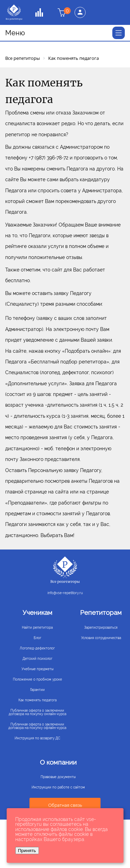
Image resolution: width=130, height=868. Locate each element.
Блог (37, 638)
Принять (27, 851)
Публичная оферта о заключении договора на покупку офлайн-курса (37, 726)
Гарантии (37, 690)
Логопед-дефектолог (37, 648)
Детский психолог (37, 659)
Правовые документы (58, 777)
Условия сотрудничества (101, 638)
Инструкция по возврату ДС (37, 738)
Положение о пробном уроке (37, 679)
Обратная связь (65, 805)
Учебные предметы (37, 669)
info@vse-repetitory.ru (65, 593)
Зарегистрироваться (101, 627)
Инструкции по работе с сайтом (58, 787)
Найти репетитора (37, 627)
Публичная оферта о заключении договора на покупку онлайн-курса (37, 712)
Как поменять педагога (37, 700)
